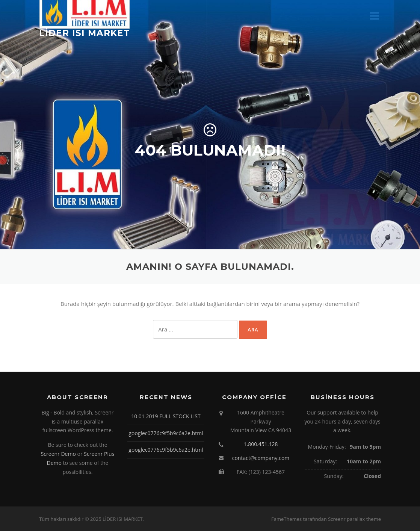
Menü (374, 16)
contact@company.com (261, 458)
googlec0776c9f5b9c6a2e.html (166, 433)
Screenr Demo (58, 454)
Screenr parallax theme (354, 519)
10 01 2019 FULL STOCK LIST (166, 416)
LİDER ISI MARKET (85, 33)
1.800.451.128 (261, 444)
